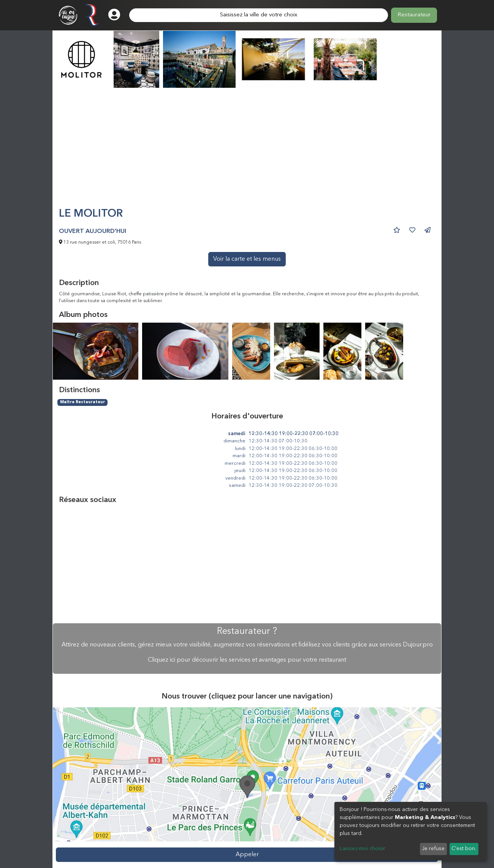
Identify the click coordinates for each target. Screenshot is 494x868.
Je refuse (433, 849)
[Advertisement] (247, 151)
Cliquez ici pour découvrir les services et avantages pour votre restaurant (247, 660)
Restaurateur (414, 15)
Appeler (247, 855)
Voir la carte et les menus (247, 259)
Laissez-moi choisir (363, 849)
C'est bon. (464, 849)
